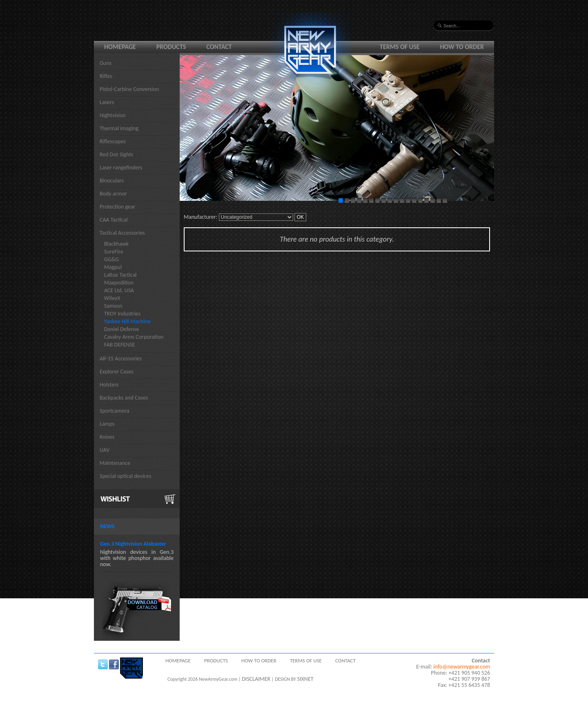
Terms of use (400, 47)
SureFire (114, 252)
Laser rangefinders (121, 168)
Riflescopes (113, 141)
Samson (113, 306)
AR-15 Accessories (121, 359)
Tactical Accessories (122, 233)
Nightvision (113, 115)
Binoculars (112, 181)
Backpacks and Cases (124, 398)
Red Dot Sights (116, 154)
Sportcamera (115, 411)
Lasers (107, 102)
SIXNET (305, 679)
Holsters (109, 385)
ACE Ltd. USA (119, 290)
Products (171, 47)
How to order (462, 47)
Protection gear (117, 207)
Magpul (113, 267)
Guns (106, 63)
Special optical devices (126, 476)
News (107, 526)
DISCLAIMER (256, 679)
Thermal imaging (119, 128)
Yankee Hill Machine (127, 321)
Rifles (106, 76)
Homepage (120, 47)
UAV (105, 450)
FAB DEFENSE (120, 345)
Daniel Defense (121, 329)
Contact (219, 47)
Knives (107, 437)
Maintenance (115, 463)
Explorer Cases (117, 372)
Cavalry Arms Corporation (134, 337)
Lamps (107, 424)
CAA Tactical (114, 220)
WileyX (112, 298)
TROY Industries (122, 314)
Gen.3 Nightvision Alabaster (133, 544)
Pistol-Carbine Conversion (129, 89)
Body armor (113, 194)
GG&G (111, 259)
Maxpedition (119, 283)
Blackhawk (116, 244)
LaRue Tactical (120, 275)
